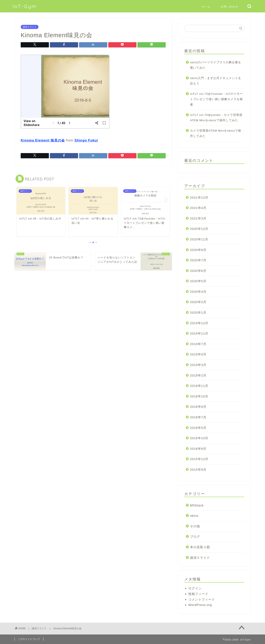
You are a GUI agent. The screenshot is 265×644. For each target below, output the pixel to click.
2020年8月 (198, 250)
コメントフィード (202, 599)
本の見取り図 (200, 547)
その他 (195, 526)
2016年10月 (199, 438)
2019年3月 (198, 365)
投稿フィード (198, 594)
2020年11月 (199, 239)
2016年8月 (198, 449)
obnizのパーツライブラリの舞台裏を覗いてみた (216, 65)
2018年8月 (198, 407)
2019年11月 (199, 333)
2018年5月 (198, 428)
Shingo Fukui (86, 140)
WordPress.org (200, 605)
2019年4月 (198, 354)
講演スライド (30, 27)
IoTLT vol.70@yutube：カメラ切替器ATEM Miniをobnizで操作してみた (216, 118)
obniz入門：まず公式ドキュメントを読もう (216, 81)
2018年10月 (199, 396)
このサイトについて (29, 639)
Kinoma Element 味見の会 (43, 140)
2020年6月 (198, 271)
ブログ (195, 537)
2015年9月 (198, 470)
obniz (194, 516)
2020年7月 (198, 260)
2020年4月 (198, 292)
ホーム (206, 7)
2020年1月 (198, 312)
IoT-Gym (25, 6)
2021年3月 (198, 218)
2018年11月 (199, 386)
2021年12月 (199, 197)
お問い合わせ (229, 7)
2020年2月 (198, 302)
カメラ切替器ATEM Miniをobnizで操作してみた (216, 133)
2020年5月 (198, 281)
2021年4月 (198, 208)
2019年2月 (198, 375)
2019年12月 (199, 323)
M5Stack (197, 505)
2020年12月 (199, 229)
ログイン (195, 588)
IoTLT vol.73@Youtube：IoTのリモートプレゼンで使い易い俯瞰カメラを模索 (216, 99)
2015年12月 (199, 459)
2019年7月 (198, 344)
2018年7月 (198, 417)
